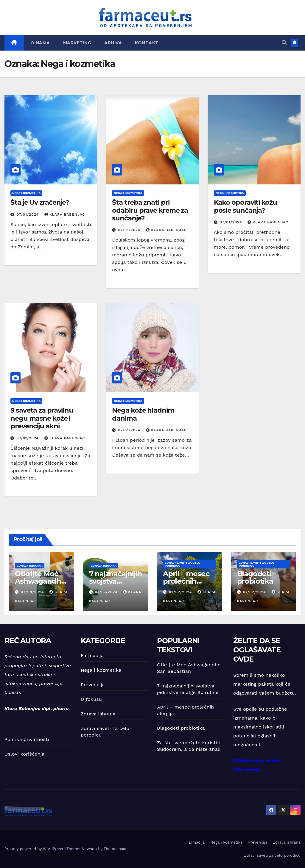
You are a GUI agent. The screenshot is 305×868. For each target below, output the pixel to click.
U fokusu (91, 699)
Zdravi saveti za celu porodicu (182, 564)
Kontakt (147, 43)
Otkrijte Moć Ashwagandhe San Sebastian (40, 581)
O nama (40, 43)
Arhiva (113, 43)
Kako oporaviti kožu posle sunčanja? (245, 206)
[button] (284, 43)
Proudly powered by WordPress (34, 849)
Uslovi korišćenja (25, 754)
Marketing (77, 43)
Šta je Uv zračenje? (40, 202)
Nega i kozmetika (26, 193)
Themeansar (115, 849)
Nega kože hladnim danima (143, 414)
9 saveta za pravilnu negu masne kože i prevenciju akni (42, 418)
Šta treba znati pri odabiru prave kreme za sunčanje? (150, 210)
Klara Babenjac (65, 214)
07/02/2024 (181, 592)
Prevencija (93, 685)
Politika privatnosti (27, 739)
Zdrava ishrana (30, 566)
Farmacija (92, 655)
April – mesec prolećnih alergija (186, 581)
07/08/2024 (33, 592)
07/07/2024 (107, 592)
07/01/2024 (28, 214)
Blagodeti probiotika (255, 577)
